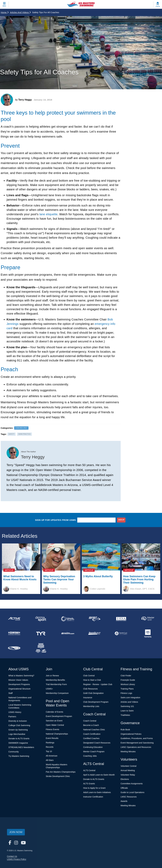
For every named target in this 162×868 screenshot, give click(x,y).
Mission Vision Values (18, 680)
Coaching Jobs (90, 756)
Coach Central (90, 721)
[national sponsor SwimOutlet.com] (94, 633)
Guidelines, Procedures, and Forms (137, 738)
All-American (52, 756)
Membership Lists (91, 706)
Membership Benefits (56, 680)
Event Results (52, 738)
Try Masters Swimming (19, 756)
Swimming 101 (127, 706)
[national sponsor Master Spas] (148, 619)
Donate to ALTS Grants (19, 739)
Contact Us (12, 856)
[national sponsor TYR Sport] (41, 633)
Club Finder (126, 676)
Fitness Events (53, 729)
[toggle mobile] (4, 4)
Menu (4, 6)
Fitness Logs (126, 693)
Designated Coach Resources (97, 743)
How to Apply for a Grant (94, 788)
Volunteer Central (129, 766)
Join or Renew (52, 676)
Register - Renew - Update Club (98, 684)
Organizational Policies (131, 734)
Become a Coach (91, 725)
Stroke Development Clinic (58, 776)
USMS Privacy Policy (17, 859)
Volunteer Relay (128, 775)
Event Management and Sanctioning (137, 743)
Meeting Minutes (128, 752)
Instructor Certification (93, 797)
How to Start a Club (92, 680)
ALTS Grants (89, 784)
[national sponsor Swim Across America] (14, 633)
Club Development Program (96, 702)
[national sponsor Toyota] (148, 633)
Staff (11, 693)
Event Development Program (59, 716)
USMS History (15, 712)
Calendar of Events (55, 712)
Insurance (88, 698)
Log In (158, 7)
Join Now (16, 832)
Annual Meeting (128, 770)
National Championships (57, 734)
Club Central (89, 676)
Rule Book (125, 730)
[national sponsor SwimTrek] (121, 633)
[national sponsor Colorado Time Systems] (68, 619)
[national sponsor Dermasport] (41, 619)
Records (50, 747)
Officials (124, 788)
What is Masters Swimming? (21, 676)
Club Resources (91, 689)
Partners (12, 717)
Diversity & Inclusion (18, 721)
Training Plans (127, 689)
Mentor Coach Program (94, 752)
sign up (121, 520)
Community (14, 752)
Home (5, 12)
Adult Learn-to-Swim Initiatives (97, 792)
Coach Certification (92, 734)
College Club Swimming (19, 725)
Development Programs (19, 684)
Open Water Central (55, 725)
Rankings (50, 743)
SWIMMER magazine (18, 743)
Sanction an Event (54, 721)
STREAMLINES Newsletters (21, 747)
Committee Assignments (132, 784)
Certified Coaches (91, 738)
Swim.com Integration (131, 698)
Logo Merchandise (17, 734)
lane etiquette (48, 214)
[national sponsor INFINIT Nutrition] (94, 619)
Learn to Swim (127, 711)
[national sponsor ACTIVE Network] (14, 619)
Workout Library (128, 684)
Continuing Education (93, 747)
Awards (124, 801)
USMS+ (49, 689)
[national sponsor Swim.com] (68, 633)
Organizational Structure (20, 689)
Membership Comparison (57, 693)
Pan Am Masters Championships (61, 772)
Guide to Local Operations (133, 792)
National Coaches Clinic (94, 730)
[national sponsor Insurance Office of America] (121, 619)
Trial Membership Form (56, 684)
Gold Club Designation (93, 693)
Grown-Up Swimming (18, 730)
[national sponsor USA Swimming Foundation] (41, 648)
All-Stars (50, 760)
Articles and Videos (20, 12)
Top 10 (49, 751)
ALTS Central (89, 770)
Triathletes (125, 715)
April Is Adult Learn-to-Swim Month (99, 775)
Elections (125, 779)
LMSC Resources (129, 797)
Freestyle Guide (128, 680)
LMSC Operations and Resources (136, 747)
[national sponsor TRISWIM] (14, 648)
